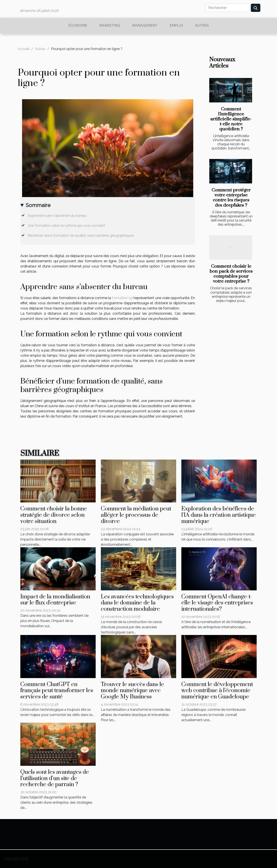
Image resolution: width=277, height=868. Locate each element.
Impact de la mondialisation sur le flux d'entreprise (55, 600)
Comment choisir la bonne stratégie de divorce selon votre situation (54, 515)
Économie (78, 25)
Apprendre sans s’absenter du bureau (57, 216)
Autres (202, 25)
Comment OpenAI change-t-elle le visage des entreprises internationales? (217, 603)
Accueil (24, 49)
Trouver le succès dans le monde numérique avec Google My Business (132, 691)
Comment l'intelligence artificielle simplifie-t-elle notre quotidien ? (231, 119)
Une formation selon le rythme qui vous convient (66, 226)
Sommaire (38, 205)
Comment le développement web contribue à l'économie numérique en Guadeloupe (217, 691)
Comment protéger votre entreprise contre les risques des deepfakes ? (231, 198)
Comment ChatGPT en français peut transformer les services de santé (57, 691)
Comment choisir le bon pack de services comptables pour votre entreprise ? (231, 274)
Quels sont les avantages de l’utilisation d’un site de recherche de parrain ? (55, 778)
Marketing (110, 25)
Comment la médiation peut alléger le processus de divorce (136, 515)
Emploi (176, 25)
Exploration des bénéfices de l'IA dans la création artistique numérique (219, 515)
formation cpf (123, 298)
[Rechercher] (228, 8)
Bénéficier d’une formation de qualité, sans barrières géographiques (81, 236)
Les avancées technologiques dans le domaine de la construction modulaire (137, 603)
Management (145, 25)
